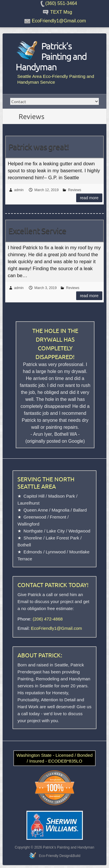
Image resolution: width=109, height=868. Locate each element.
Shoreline (33, 538)
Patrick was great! (39, 147)
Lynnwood (56, 552)
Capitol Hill (34, 496)
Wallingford (28, 524)
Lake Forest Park (62, 538)
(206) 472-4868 (48, 619)
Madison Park (62, 496)
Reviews (75, 190)
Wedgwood (79, 531)
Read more (89, 198)
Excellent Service (37, 231)
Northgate (33, 531)
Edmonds (33, 552)
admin (19, 190)
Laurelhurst (28, 503)
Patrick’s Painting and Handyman (51, 56)
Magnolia (60, 510)
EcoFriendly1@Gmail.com (56, 628)
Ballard (80, 510)
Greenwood (35, 517)
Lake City (56, 531)
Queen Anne (36, 510)
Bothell (24, 545)
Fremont (58, 517)
